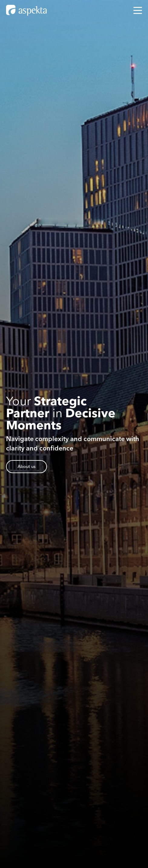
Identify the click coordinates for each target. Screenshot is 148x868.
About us (26, 466)
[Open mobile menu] (138, 10)
